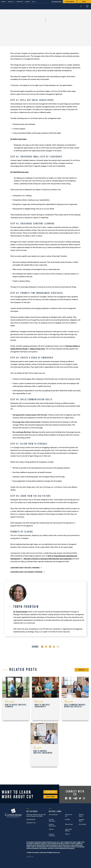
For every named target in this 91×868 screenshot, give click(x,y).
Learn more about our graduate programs (26, 572)
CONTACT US (31, 823)
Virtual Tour (69, 824)
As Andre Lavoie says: (19, 139)
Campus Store (82, 820)
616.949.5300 (57, 2)
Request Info (50, 792)
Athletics (20, 2)
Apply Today (50, 797)
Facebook (66, 798)
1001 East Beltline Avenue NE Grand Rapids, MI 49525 (36, 815)
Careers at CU (69, 815)
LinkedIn (70, 798)
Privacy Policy (81, 815)
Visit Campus (70, 2)
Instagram (84, 798)
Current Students (52, 835)
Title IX (67, 834)
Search (81, 6)
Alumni (27, 2)
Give (33, 2)
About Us (11, 2)
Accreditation (53, 814)
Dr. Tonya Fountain (20, 612)
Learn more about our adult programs (25, 568)
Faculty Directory (52, 820)
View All (82, 670)
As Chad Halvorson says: (20, 172)
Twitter (80, 798)
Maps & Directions (52, 825)
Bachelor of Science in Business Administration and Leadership (48, 559)
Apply (84, 2)
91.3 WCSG (82, 824)
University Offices (68, 830)
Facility (68, 819)
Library (51, 829)
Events (3, 2)
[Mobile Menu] (87, 6)
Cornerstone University (13, 813)
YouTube (75, 798)
